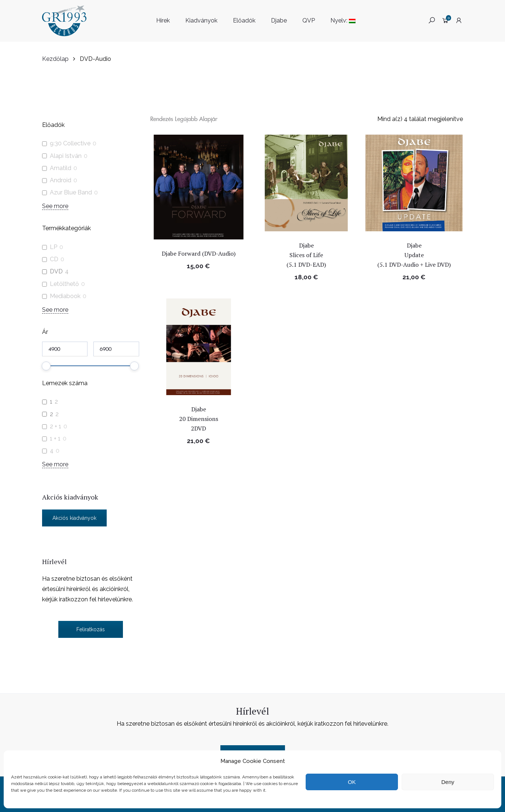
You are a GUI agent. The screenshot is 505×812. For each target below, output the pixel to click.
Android (61, 180)
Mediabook (65, 296)
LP (54, 247)
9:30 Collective (70, 143)
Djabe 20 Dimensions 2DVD (199, 419)
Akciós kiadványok (74, 518)
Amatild (61, 168)
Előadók (244, 20)
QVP (309, 20)
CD (54, 259)
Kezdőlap (55, 59)
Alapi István (66, 156)
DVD (56, 271)
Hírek (163, 20)
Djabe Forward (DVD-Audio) (199, 253)
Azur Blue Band (71, 192)
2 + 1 (56, 426)
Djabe (279, 20)
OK (352, 782)
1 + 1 (55, 438)
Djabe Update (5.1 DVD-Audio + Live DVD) (415, 255)
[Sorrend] (185, 119)
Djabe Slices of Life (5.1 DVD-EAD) (307, 255)
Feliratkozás (91, 629)
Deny (448, 782)
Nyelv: (343, 20)
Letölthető (64, 284)
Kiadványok (201, 20)
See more (55, 206)
